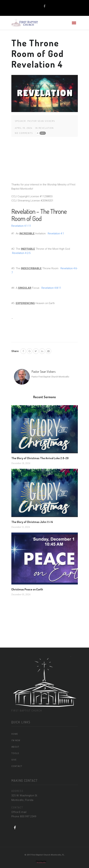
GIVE (14, 760)
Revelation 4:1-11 (21, 226)
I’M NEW (16, 740)
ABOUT (15, 747)
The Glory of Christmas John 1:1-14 (32, 522)
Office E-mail (19, 812)
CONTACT (17, 766)
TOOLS (15, 753)
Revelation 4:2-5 (21, 253)
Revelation (46, 128)
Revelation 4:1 (56, 234)
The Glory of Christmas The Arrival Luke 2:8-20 (40, 458)
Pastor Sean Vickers (41, 121)
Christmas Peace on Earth (27, 589)
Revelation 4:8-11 (51, 288)
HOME (15, 734)
